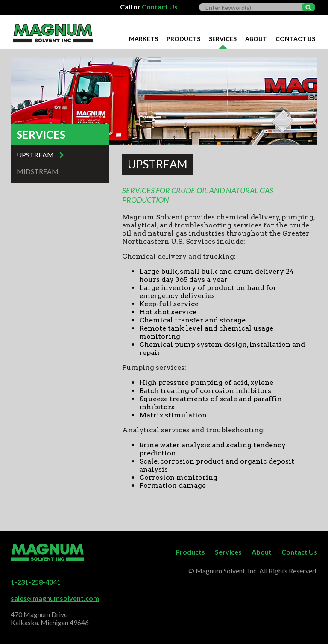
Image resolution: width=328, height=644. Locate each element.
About (256, 39)
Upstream (35, 155)
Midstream (38, 171)
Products (183, 39)
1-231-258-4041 (36, 582)
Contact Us (160, 7)
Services (223, 39)
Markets (143, 39)
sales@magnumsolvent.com (55, 598)
